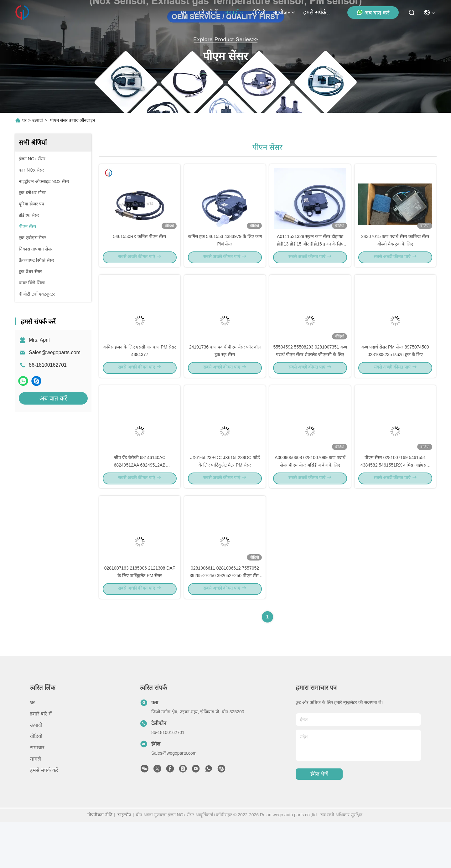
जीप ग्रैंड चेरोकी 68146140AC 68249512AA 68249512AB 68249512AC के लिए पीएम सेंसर (140, 499)
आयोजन (284, 13)
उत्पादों (235, 13)
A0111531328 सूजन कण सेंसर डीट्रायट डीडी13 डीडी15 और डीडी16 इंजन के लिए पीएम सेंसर (310, 255)
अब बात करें (373, 13)
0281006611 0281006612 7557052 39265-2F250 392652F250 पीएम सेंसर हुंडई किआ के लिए (225, 621)
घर (184, 13)
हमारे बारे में (206, 13)
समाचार (37, 794)
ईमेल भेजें (319, 821)
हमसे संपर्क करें (318, 13)
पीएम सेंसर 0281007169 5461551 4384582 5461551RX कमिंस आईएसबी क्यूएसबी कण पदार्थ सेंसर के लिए (395, 499)
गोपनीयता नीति (100, 861)
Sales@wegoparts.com (55, 352)
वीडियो (259, 13)
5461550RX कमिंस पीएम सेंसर (140, 247)
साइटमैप (124, 861)
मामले (36, 805)
